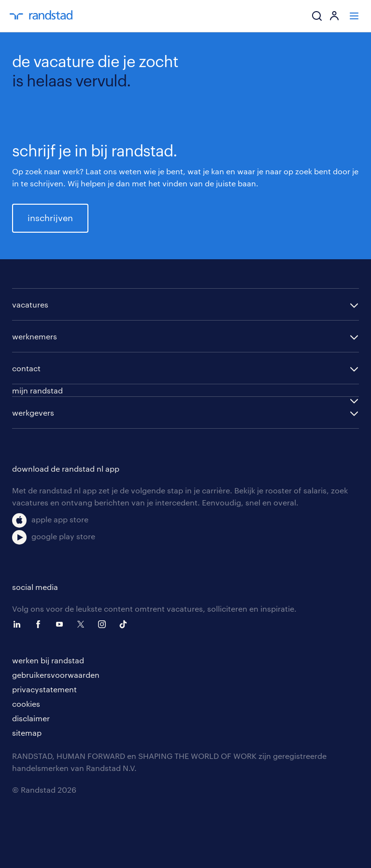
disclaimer (31, 718)
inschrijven (50, 218)
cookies (26, 704)
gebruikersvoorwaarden (56, 675)
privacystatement (44, 689)
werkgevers (33, 413)
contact (26, 368)
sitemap (27, 733)
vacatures (30, 304)
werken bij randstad (48, 660)
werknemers (35, 336)
